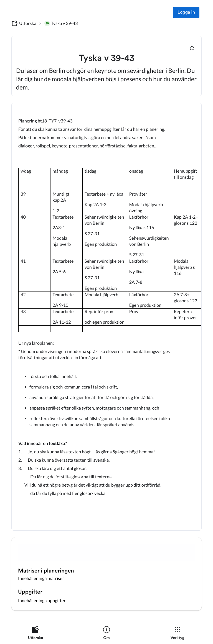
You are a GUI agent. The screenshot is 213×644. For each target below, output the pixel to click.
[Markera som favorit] (192, 48)
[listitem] (35, 634)
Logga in (186, 12)
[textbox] (106, 317)
